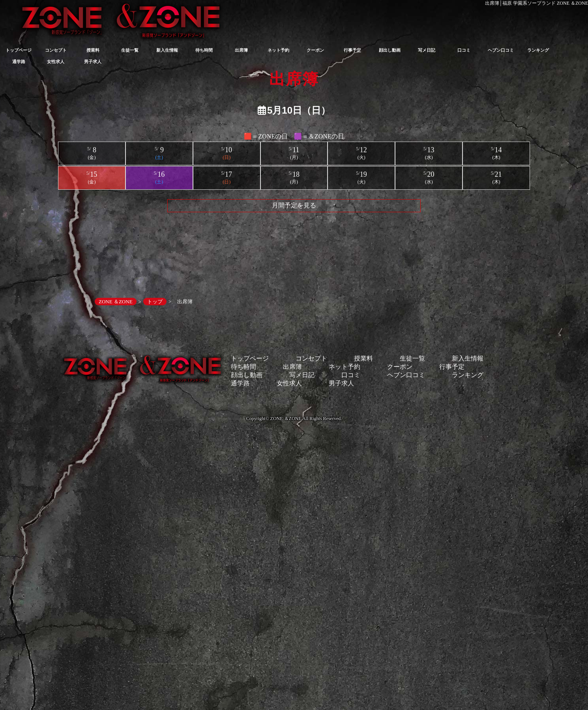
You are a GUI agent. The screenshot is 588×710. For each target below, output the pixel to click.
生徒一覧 (130, 50)
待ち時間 (204, 50)
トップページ (19, 50)
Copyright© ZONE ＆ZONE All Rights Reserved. (294, 419)
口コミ (464, 50)
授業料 (93, 50)
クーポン (315, 50)
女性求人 (56, 62)
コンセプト (56, 50)
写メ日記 (427, 50)
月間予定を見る (294, 205)
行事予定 (352, 50)
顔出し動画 (390, 50)
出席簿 (241, 50)
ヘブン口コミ (501, 50)
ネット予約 (278, 50)
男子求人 (93, 62)
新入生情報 (167, 50)
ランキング (538, 50)
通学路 (19, 62)
